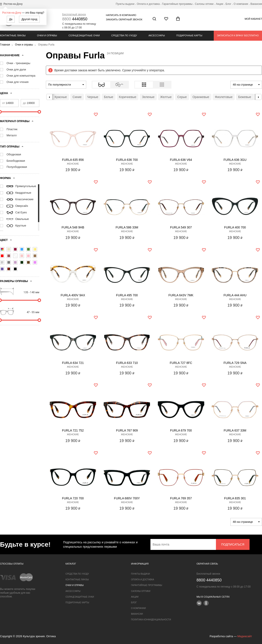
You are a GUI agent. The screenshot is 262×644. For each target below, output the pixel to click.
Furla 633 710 (127, 363)
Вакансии (256, 4)
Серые (182, 97)
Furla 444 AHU (235, 295)
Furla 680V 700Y (127, 498)
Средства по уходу (124, 35)
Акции (220, 4)
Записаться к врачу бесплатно (238, 35)
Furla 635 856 (73, 160)
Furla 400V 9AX (73, 295)
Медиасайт (245, 636)
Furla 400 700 (235, 227)
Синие (77, 97)
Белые (109, 97)
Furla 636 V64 (181, 160)
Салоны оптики (204, 4)
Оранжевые (201, 97)
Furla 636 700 (127, 160)
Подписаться (233, 544)
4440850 (75, 19)
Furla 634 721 (73, 363)
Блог (228, 4)
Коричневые (128, 97)
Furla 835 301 (235, 498)
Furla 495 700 (127, 295)
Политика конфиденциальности (151, 620)
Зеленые (148, 97)
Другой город (29, 19)
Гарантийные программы (177, 4)
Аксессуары (157, 35)
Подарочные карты (189, 35)
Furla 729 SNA (235, 363)
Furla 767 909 (127, 430)
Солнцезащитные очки (84, 35)
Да (11, 19)
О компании (241, 4)
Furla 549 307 (181, 227)
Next (259, 97)
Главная (5, 45)
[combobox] (66, 85)
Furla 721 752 (73, 430)
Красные (61, 97)
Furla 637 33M (235, 430)
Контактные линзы (13, 35)
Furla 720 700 (73, 498)
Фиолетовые (224, 97)
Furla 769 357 (181, 498)
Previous (49, 97)
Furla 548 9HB (73, 227)
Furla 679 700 (181, 430)
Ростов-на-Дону (12, 13)
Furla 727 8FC (181, 363)
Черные (93, 97)
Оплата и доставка (148, 4)
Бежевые (245, 97)
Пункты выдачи (125, 4)
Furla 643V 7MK (181, 295)
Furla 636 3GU (235, 160)
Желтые (166, 97)
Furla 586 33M (127, 227)
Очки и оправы (47, 35)
